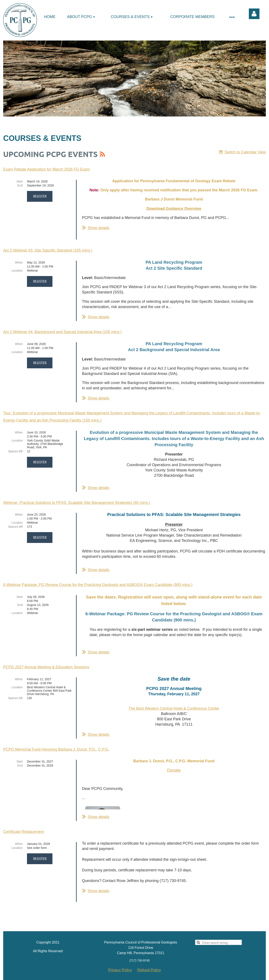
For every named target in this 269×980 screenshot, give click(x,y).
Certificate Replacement (24, 829)
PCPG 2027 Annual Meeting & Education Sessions (46, 664)
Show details (99, 228)
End (20, 185)
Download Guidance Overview (174, 209)
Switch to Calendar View (245, 152)
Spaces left (15, 449)
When (19, 260)
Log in (254, 14)
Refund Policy (149, 960)
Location (17, 268)
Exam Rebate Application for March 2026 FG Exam (46, 169)
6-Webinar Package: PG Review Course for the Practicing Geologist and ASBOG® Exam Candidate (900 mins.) (98, 582)
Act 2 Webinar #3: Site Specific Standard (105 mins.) (48, 248)
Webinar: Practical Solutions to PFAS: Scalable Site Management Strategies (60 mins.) (77, 500)
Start (20, 181)
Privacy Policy (120, 960)
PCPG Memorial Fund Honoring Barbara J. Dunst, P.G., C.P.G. (56, 747)
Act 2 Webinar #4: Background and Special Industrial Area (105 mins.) (62, 329)
